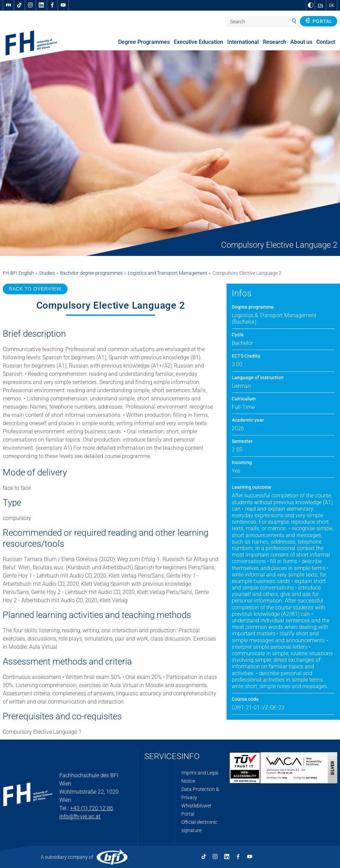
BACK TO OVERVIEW (35, 289)
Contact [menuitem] (326, 42)
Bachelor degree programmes (91, 273)
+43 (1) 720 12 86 (92, 808)
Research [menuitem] (275, 42)
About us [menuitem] (301, 42)
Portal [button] (319, 21)
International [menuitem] (243, 42)
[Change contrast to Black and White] (311, 5)
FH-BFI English (18, 273)
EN (320, 5)
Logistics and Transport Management (168, 273)
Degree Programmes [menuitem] (144, 42)
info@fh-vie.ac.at (80, 816)
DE (332, 5)
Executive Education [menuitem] (198, 42)
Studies (47, 273)
